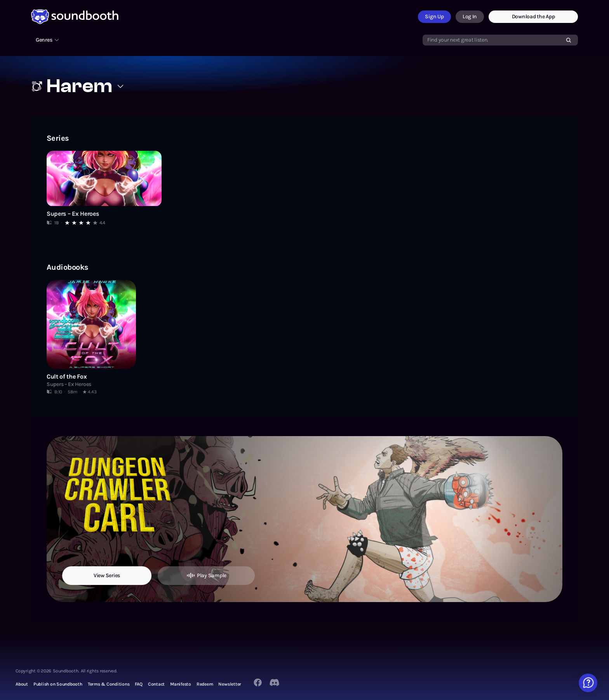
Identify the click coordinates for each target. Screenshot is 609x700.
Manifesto (181, 684)
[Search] (569, 40)
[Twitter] (275, 683)
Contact (156, 684)
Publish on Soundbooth (58, 684)
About (22, 684)
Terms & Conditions (109, 684)
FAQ (138, 684)
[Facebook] (258, 682)
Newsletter (230, 684)
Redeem (205, 684)
